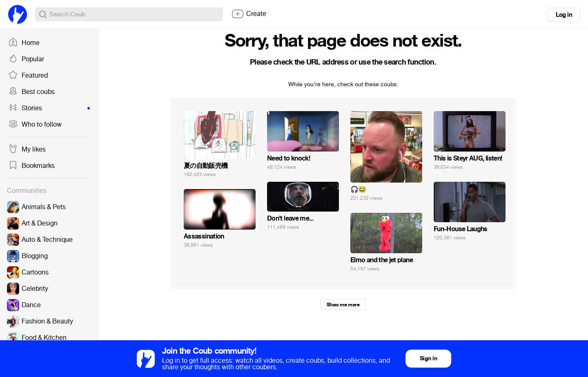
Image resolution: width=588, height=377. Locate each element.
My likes (27, 149)
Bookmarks (31, 166)
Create (249, 14)
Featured (28, 76)
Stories (49, 108)
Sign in (428, 358)
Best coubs (31, 92)
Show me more (343, 305)
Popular (26, 59)
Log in (564, 15)
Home (24, 43)
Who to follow (35, 125)
